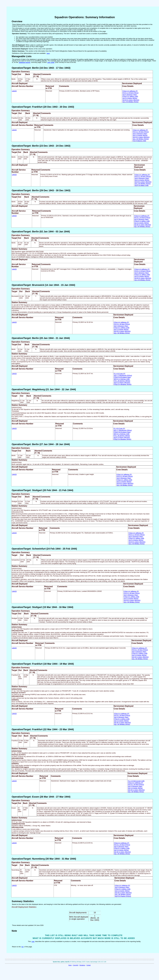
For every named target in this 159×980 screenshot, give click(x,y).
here (48, 53)
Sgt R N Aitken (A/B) (142, 185)
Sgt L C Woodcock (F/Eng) (123, 375)
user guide (51, 62)
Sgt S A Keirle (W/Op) (130, 98)
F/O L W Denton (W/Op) (122, 381)
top (23, 947)
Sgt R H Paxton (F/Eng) (123, 896)
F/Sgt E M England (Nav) (122, 377)
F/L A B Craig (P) (119, 374)
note (33, 941)
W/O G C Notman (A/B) (122, 379)
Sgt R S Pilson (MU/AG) (122, 382)
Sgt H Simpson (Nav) (130, 94)
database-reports (25, 62)
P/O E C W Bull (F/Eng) (131, 93)
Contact (89, 965)
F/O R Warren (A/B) (139, 141)
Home (70, 965)
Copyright (76, 965)
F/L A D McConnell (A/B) (136, 781)
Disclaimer (82, 965)
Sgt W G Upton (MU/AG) (131, 100)
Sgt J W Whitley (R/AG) (131, 102)
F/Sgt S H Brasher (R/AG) (123, 384)
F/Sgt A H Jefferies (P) (130, 91)
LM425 (14, 91)
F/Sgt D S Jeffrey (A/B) (130, 96)
